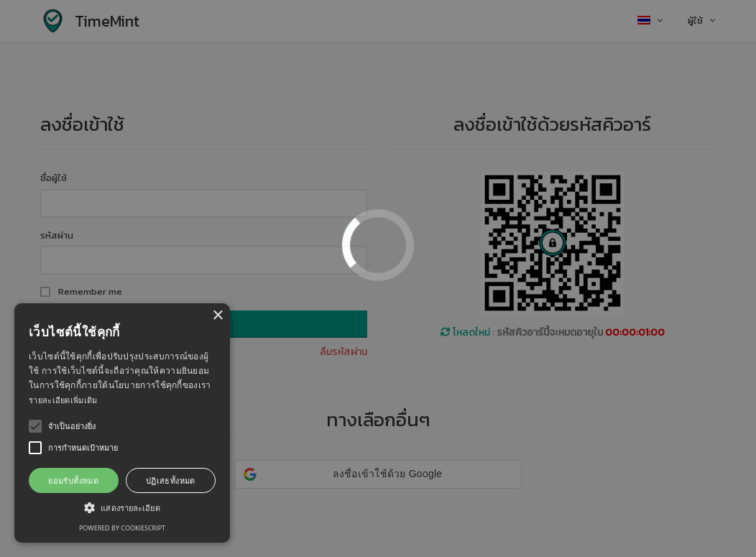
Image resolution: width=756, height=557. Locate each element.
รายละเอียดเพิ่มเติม (63, 400)
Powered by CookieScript (122, 528)
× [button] (217, 316)
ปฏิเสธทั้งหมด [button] (171, 480)
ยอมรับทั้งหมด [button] (73, 480)
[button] (122, 507)
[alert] (122, 423)
